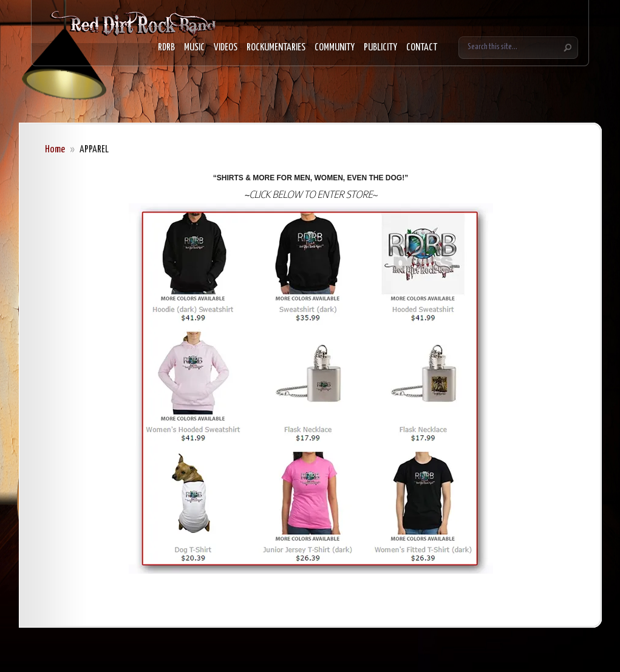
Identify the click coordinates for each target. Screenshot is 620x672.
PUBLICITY (380, 48)
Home (55, 150)
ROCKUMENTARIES (276, 48)
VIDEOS (226, 48)
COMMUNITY (335, 48)
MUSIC (194, 48)
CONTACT (422, 48)
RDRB (166, 48)
